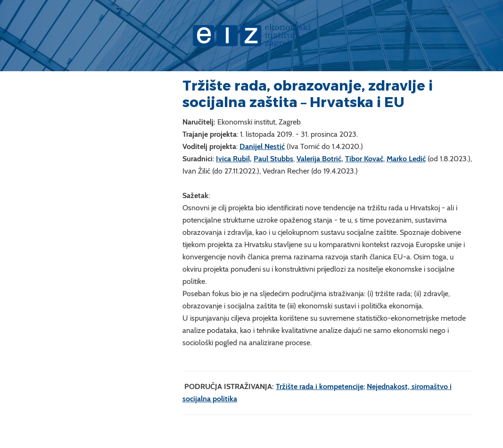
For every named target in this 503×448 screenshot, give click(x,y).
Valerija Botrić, (320, 159)
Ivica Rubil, (234, 159)
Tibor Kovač (364, 159)
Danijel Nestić (262, 146)
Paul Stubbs (273, 159)
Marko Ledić (406, 159)
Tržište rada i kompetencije (320, 386)
